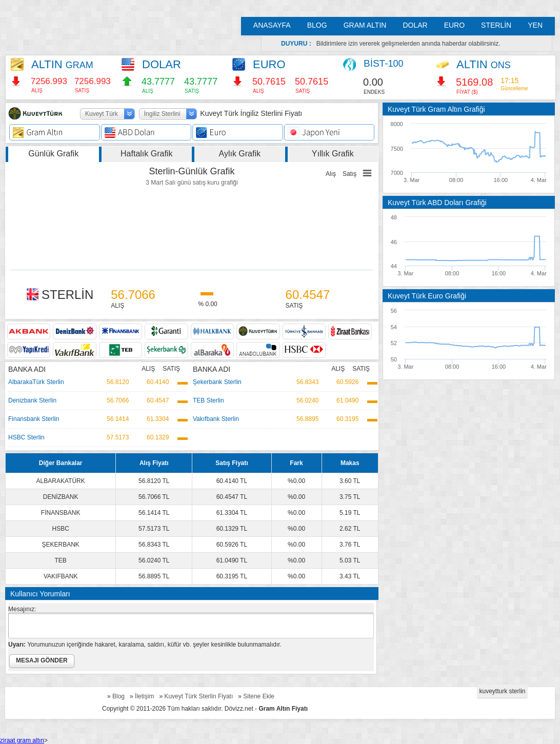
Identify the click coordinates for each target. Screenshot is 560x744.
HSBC (61, 529)
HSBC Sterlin (26, 437)
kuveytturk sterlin (502, 691)
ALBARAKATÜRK (61, 481)
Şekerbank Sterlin (217, 382)
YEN (535, 25)
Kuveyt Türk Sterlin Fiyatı (198, 696)
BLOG (317, 25)
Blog (118, 696)
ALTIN (62, 64)
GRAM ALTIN (365, 25)
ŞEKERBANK (61, 545)
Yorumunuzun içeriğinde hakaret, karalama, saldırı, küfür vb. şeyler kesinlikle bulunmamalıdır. (145, 645)
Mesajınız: (22, 609)
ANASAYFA (272, 25)
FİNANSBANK (61, 513)
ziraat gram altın (22, 740)
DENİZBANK (61, 497)
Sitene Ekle (259, 696)
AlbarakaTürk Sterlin (36, 382)
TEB (61, 560)
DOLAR (415, 25)
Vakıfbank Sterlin (216, 419)
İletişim (144, 696)
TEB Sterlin (208, 400)
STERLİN (496, 25)
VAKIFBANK (61, 576)
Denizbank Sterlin (32, 400)
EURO (454, 25)
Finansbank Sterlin (34, 419)
